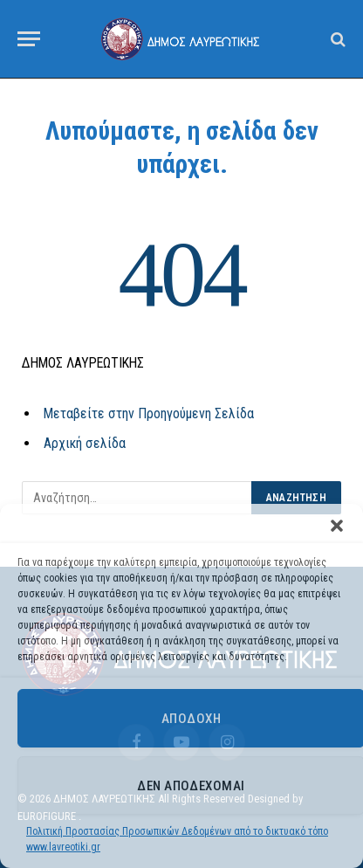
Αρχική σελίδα (85, 443)
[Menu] (29, 39)
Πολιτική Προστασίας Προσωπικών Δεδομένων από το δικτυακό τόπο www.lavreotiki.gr (177, 839)
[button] (337, 526)
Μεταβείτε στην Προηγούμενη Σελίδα (149, 413)
